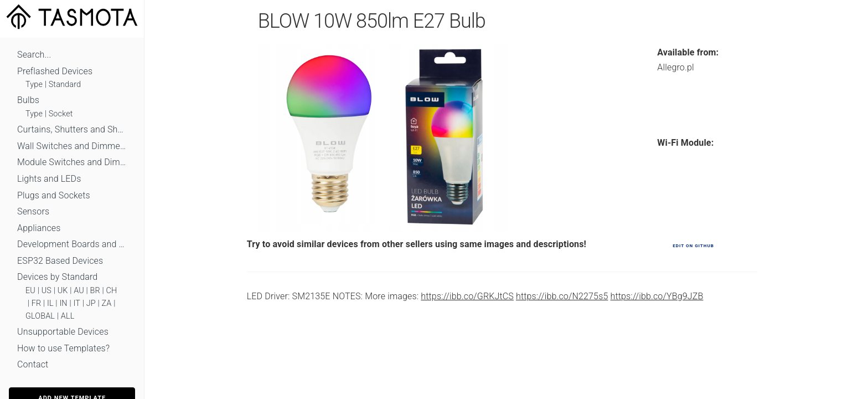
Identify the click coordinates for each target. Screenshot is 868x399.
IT (77, 303)
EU (30, 291)
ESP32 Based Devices (60, 261)
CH (112, 291)
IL (50, 303)
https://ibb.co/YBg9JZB (657, 296)
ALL (68, 316)
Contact (33, 364)
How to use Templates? (63, 348)
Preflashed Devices (55, 71)
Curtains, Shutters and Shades (72, 129)
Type (34, 85)
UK (63, 291)
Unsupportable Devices (63, 332)
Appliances (39, 228)
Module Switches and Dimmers (72, 162)
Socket (61, 114)
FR (37, 303)
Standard (65, 85)
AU (79, 291)
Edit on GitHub (693, 246)
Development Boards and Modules (72, 244)
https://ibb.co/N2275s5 (562, 296)
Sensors (33, 211)
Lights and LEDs (49, 179)
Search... (34, 55)
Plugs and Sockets (54, 195)
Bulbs (28, 100)
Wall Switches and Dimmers (72, 146)
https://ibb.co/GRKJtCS (467, 296)
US (46, 291)
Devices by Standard (57, 277)
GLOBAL (40, 316)
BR (95, 291)
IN (63, 303)
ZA (106, 303)
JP (91, 303)
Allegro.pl (675, 67)
